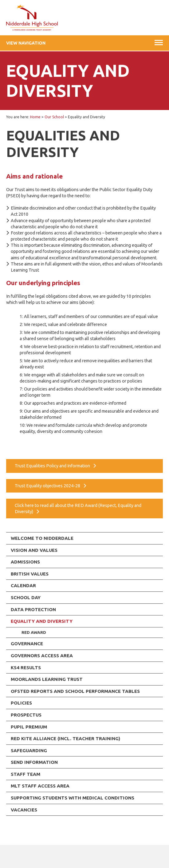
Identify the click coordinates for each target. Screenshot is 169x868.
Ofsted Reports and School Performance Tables (75, 691)
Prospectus (26, 715)
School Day (26, 597)
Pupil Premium (29, 727)
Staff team (26, 774)
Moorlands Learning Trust (47, 679)
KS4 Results (26, 668)
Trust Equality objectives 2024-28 (47, 486)
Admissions (25, 562)
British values (30, 574)
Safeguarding (29, 750)
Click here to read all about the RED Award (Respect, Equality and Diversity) (78, 509)
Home (35, 117)
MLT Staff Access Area (40, 786)
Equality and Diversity (42, 621)
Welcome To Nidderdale (42, 538)
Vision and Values (34, 550)
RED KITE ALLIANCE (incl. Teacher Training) (65, 738)
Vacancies (24, 810)
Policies (21, 703)
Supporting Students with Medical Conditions (73, 798)
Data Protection (33, 609)
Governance (27, 644)
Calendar (23, 585)
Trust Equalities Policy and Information (52, 466)
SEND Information (34, 762)
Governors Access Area (42, 656)
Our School (54, 117)
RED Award (34, 632)
